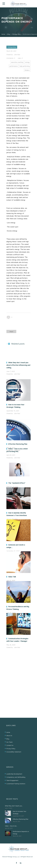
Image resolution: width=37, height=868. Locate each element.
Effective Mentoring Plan (21, 819)
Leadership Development (14, 774)
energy (27, 62)
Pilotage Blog (12, 47)
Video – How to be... (11, 826)
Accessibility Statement (14, 752)
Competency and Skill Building (16, 777)
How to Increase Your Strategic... (20, 812)
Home (8, 732)
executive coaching (17, 62)
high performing (25, 66)
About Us (9, 736)
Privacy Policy (11, 749)
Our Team (9, 742)
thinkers (27, 70)
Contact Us (10, 745)
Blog (8, 739)
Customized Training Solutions (16, 784)
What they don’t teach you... (14, 806)
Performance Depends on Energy (21, 833)
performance (14, 66)
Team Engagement (12, 780)
